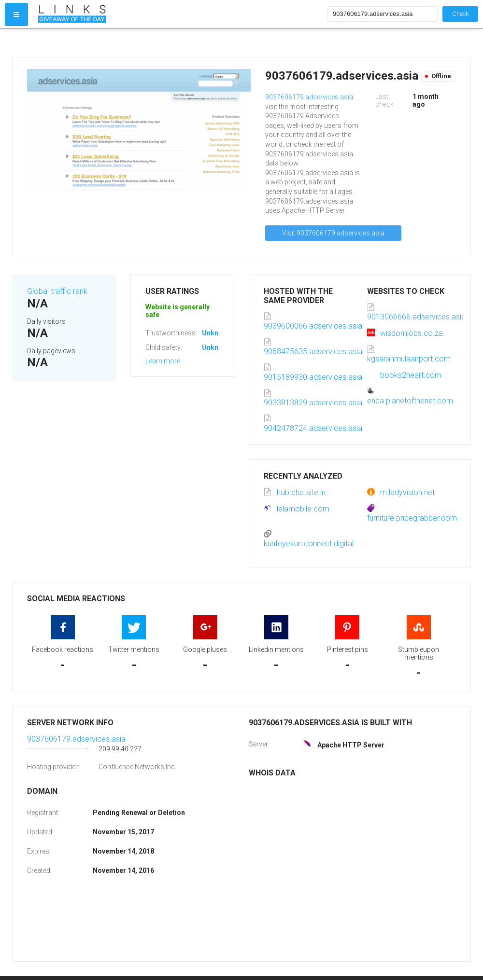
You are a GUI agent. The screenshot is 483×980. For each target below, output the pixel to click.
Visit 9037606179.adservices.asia (333, 233)
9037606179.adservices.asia (309, 97)
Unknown (217, 333)
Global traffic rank (57, 291)
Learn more (163, 361)
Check (460, 14)
